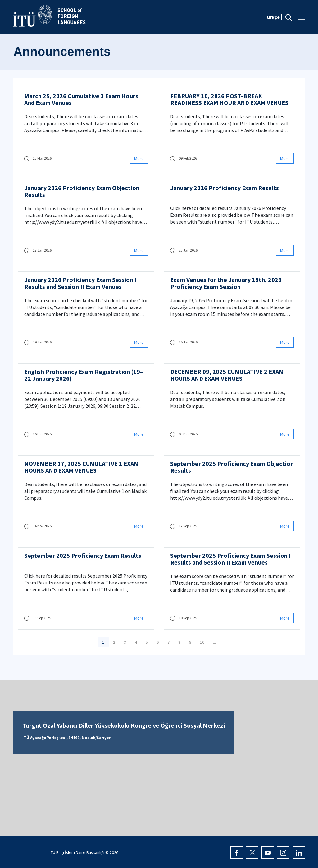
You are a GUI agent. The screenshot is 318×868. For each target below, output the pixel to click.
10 (202, 642)
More (139, 158)
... (214, 642)
